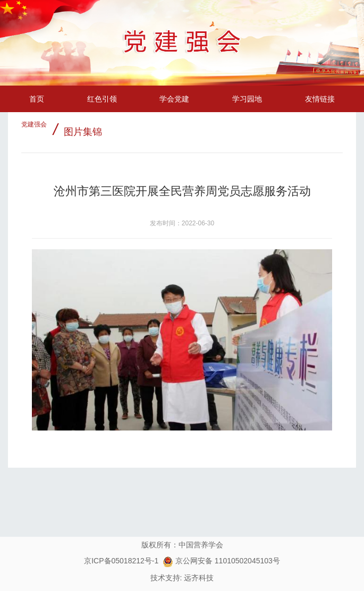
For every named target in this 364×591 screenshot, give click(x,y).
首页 (37, 99)
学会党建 (174, 99)
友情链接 (320, 99)
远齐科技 (199, 578)
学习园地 (247, 99)
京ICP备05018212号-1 (121, 561)
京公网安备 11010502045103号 (221, 561)
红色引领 (102, 99)
